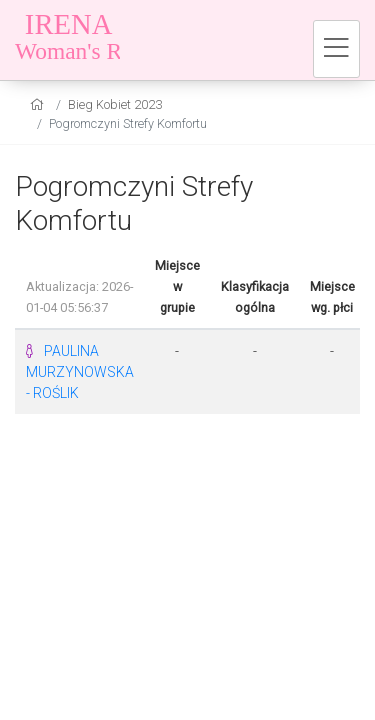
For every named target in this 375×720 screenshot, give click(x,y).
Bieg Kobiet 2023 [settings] (115, 104)
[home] (39, 104)
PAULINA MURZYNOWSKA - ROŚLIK (80, 372)
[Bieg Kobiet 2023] (140, 40)
